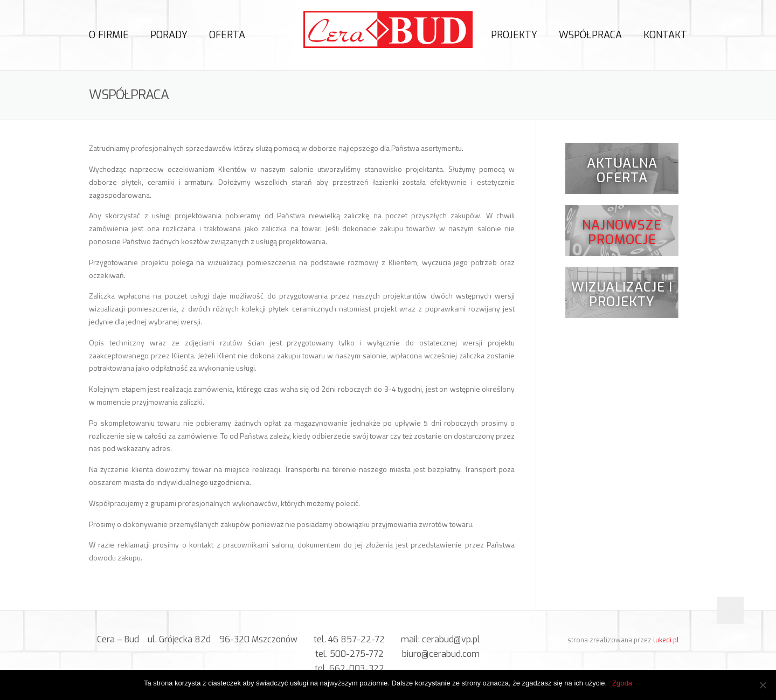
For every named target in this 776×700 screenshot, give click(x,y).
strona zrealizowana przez (623, 640)
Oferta (227, 35)
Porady (169, 35)
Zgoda (622, 683)
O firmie (109, 35)
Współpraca (590, 35)
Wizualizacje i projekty (622, 296)
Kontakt (665, 35)
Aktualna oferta (622, 172)
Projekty (514, 35)
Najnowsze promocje (622, 234)
